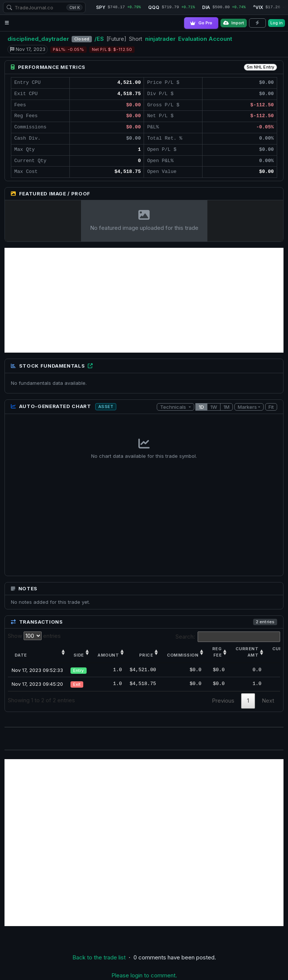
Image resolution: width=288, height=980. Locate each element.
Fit (271, 407)
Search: (228, 637)
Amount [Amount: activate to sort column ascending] (108, 655)
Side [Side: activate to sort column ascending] (79, 655)
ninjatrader (160, 39)
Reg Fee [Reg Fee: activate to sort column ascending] (217, 652)
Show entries (34, 636)
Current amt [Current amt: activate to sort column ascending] (247, 652)
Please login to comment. (144, 975)
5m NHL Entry (260, 67)
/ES (99, 39)
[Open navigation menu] (7, 23)
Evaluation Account (205, 39)
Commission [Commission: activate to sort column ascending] (183, 655)
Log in (277, 23)
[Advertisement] (144, 300)
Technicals (174, 407)
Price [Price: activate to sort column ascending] (146, 655)
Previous (223, 701)
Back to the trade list (99, 957)
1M (226, 407)
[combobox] (44, 7)
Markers (247, 407)
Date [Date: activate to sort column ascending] (21, 655)
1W (214, 407)
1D (201, 407)
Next (268, 701)
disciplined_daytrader (38, 39)
